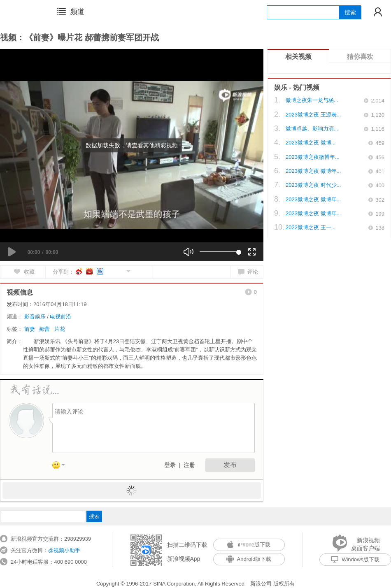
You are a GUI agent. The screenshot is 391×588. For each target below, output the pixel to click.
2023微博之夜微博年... (313, 157)
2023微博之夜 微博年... (313, 171)
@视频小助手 (64, 550)
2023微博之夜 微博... (311, 143)
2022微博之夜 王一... (311, 227)
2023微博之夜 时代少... (313, 185)
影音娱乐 (35, 317)
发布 (230, 465)
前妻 (30, 329)
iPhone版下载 (249, 545)
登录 (170, 465)
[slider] (219, 252)
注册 (189, 465)
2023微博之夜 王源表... (313, 115)
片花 (60, 329)
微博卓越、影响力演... (312, 129)
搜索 (350, 12)
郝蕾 (44, 329)
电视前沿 (61, 317)
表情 (61, 467)
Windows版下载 (355, 559)
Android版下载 (249, 559)
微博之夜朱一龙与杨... (312, 100)
